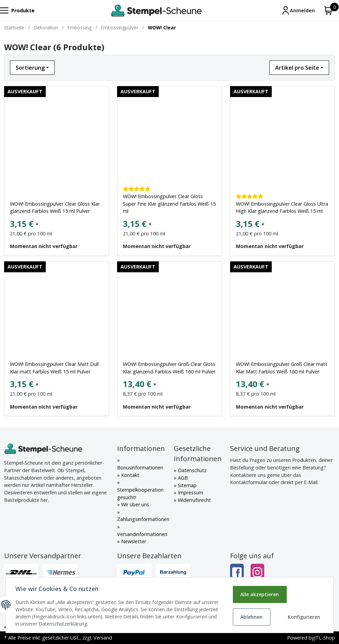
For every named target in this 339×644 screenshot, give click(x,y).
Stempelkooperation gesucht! (140, 494)
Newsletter (133, 541)
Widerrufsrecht (194, 500)
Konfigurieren (304, 617)
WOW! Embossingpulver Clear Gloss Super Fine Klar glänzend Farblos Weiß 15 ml (169, 204)
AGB (182, 478)
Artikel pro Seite (297, 68)
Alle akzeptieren (259, 594)
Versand (103, 638)
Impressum (190, 492)
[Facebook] (237, 572)
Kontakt (130, 475)
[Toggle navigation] (17, 10)
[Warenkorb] (329, 10)
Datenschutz (192, 470)
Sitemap (187, 485)
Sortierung (30, 68)
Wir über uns (135, 504)
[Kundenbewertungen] (137, 189)
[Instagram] (257, 572)
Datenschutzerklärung (107, 624)
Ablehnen (251, 617)
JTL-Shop (324, 638)
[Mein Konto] (298, 10)
